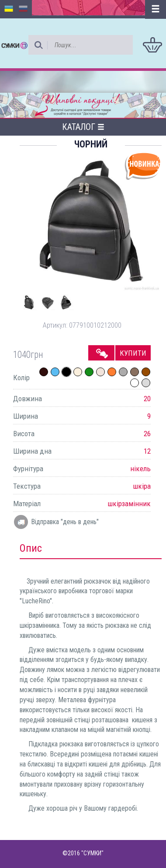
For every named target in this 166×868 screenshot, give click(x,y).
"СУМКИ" (92, 853)
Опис (31, 548)
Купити (133, 353)
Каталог (83, 127)
